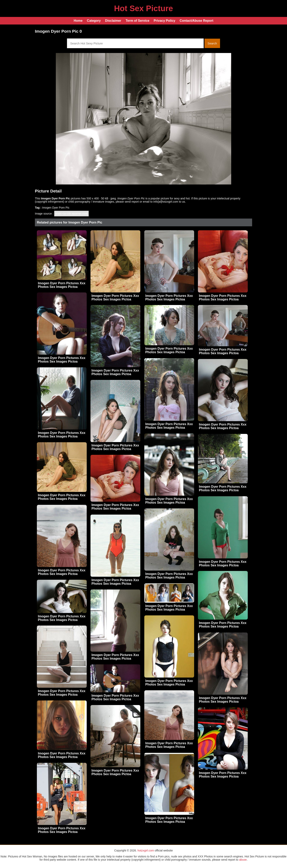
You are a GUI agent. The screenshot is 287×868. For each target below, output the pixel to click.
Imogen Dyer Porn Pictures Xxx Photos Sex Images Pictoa (62, 285)
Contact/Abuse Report (196, 21)
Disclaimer (113, 21)
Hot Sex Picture (143, 8)
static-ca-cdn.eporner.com (71, 214)
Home (78, 21)
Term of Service (137, 21)
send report (132, 202)
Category (94, 21)
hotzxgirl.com (146, 850)
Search (212, 43)
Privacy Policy (165, 21)
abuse (243, 860)
